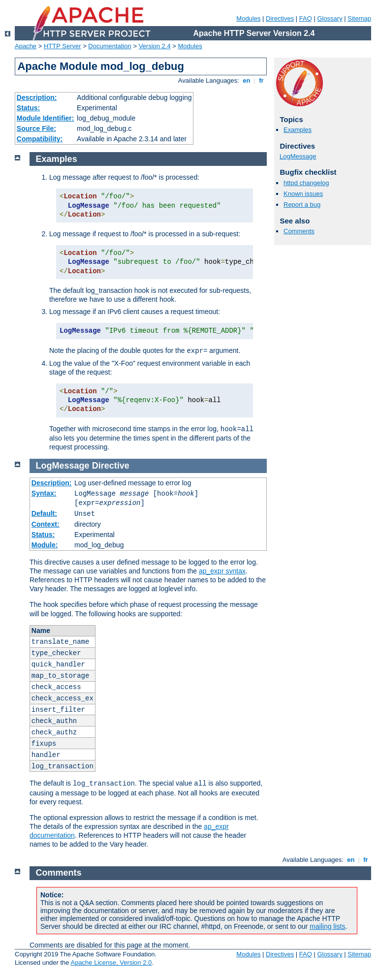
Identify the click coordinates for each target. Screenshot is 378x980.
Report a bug (302, 205)
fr (262, 80)
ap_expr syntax (222, 571)
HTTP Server (63, 46)
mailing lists (327, 926)
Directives (280, 18)
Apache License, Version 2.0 (111, 963)
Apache (26, 46)
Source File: (36, 128)
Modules (248, 18)
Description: (37, 97)
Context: (46, 524)
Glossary (330, 18)
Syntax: (44, 493)
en (247, 80)
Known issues (303, 194)
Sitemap (359, 18)
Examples (298, 130)
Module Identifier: (46, 118)
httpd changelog (306, 183)
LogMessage (298, 156)
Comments (299, 231)
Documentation (110, 46)
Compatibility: (40, 139)
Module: (45, 545)
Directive (111, 466)
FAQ (306, 18)
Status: (28, 108)
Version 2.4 (155, 46)
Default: (44, 513)
